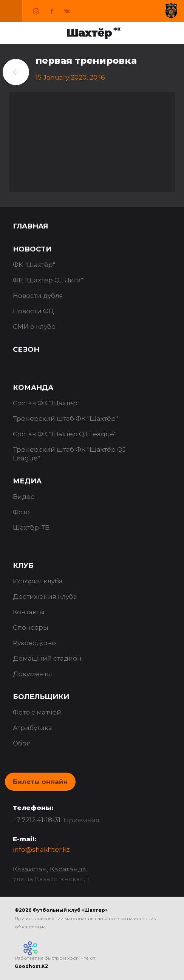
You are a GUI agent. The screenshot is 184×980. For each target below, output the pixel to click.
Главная (30, 226)
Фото (21, 512)
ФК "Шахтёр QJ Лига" (48, 280)
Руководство (34, 643)
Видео (24, 497)
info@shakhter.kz (41, 850)
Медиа (27, 481)
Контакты (29, 612)
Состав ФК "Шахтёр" (46, 403)
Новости (32, 249)
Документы (32, 674)
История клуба (38, 581)
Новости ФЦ (33, 311)
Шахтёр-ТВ (31, 528)
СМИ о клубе (34, 327)
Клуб (23, 566)
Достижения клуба (45, 597)
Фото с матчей (37, 712)
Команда (33, 388)
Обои (22, 743)
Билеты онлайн (40, 782)
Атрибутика (32, 728)
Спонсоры (31, 627)
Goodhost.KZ (32, 966)
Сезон (26, 350)
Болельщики (41, 697)
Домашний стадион (47, 658)
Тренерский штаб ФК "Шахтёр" (65, 419)
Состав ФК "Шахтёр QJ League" (65, 434)
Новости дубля (38, 296)
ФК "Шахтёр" (34, 265)
